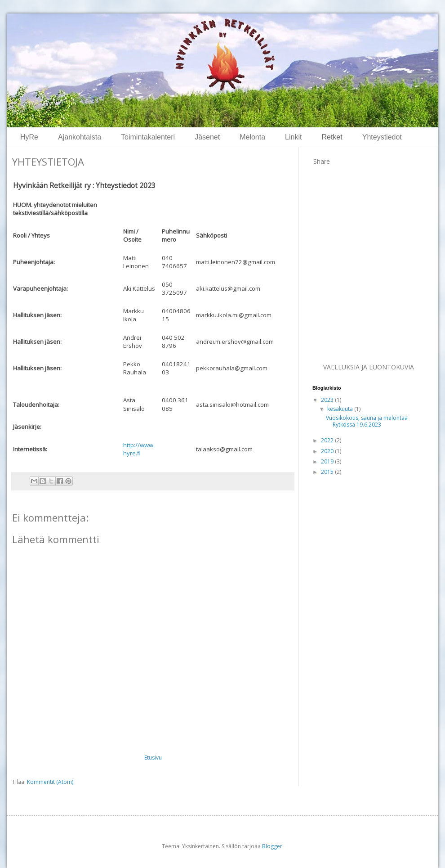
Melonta (252, 137)
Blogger (272, 846)
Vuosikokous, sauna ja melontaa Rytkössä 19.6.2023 (367, 421)
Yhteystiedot (382, 137)
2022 (328, 440)
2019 (328, 461)
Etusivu (153, 758)
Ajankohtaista (80, 137)
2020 (328, 451)
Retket (332, 137)
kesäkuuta (341, 409)
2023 (328, 400)
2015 (328, 472)
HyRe (29, 137)
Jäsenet (207, 137)
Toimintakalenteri (148, 137)
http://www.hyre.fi (139, 449)
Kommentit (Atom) (50, 782)
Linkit (293, 137)
